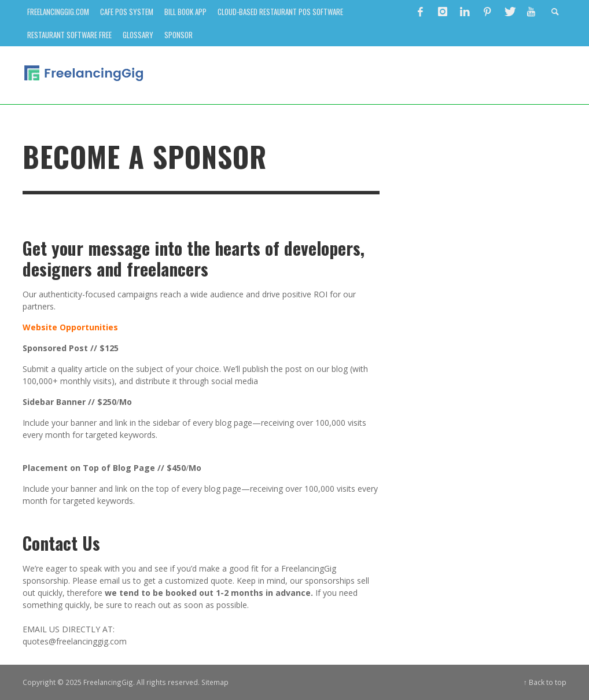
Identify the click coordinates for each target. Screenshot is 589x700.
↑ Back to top (545, 682)
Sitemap (215, 682)
